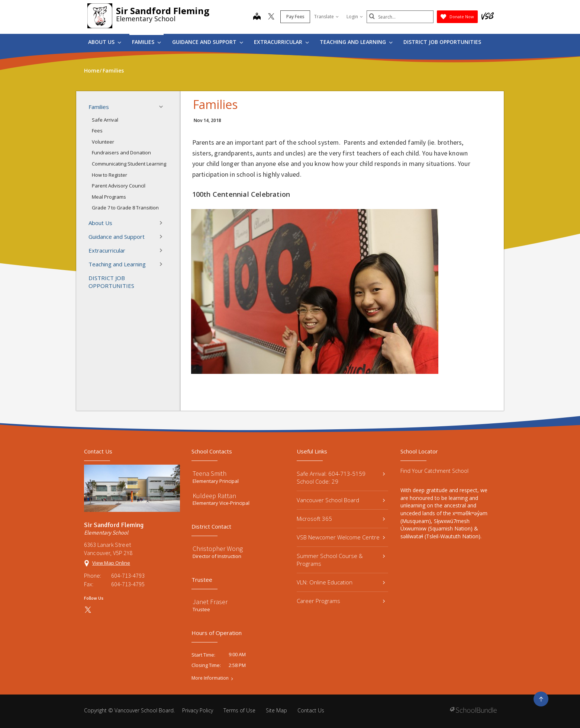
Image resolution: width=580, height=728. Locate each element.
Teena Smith (210, 473)
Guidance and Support (208, 42)
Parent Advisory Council (119, 186)
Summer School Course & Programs (341, 560)
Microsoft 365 (341, 519)
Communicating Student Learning (129, 164)
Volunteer (103, 142)
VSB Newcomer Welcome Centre (341, 537)
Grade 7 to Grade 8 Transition (125, 208)
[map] (257, 17)
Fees (97, 131)
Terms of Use (239, 710)
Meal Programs (109, 197)
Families (146, 42)
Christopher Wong (218, 549)
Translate (326, 17)
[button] (163, 107)
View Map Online (111, 563)
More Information (210, 678)
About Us (105, 42)
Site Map (276, 710)
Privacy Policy (198, 710)
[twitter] (271, 17)
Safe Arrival (105, 120)
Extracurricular (281, 42)
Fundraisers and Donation (121, 153)
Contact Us (311, 710)
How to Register (109, 175)
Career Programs (341, 601)
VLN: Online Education (341, 582)
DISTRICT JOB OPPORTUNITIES (442, 42)
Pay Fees (295, 17)
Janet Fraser (210, 602)
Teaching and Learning (356, 42)
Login (355, 17)
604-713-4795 (128, 584)
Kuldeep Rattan (214, 496)
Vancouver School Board (341, 500)
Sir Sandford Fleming (163, 11)
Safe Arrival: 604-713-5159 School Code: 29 (341, 477)
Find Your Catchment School (434, 471)
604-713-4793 (128, 575)
